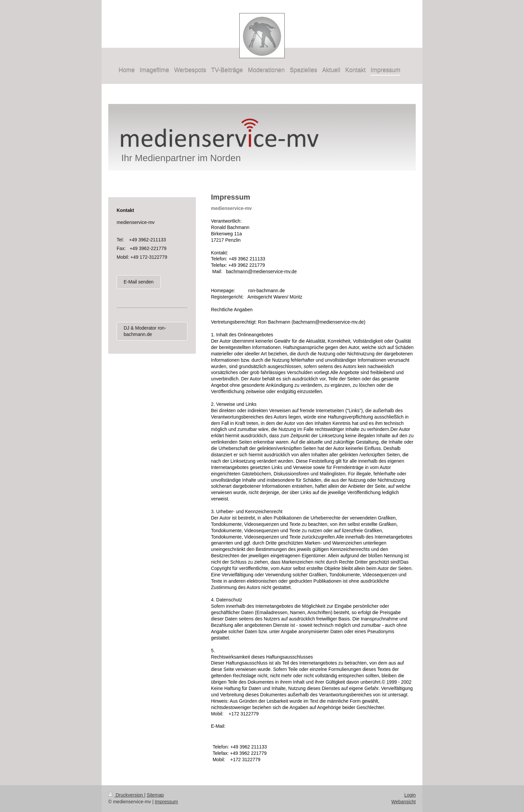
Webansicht (404, 802)
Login (410, 795)
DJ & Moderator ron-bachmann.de (145, 331)
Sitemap (155, 795)
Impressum (166, 802)
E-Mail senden (139, 282)
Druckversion (126, 795)
